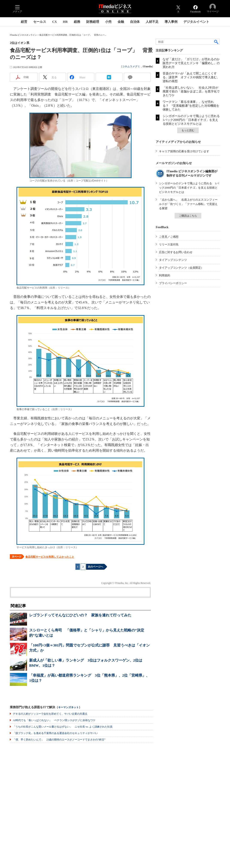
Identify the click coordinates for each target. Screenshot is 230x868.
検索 (216, 42)
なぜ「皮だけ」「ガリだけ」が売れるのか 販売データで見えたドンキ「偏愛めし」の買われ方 (193, 63)
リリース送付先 (169, 244)
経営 (24, 22)
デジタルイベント (196, 22)
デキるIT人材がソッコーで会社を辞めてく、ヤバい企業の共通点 (50, 714)
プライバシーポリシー (173, 283)
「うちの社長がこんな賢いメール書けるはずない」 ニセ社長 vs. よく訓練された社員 (63, 727)
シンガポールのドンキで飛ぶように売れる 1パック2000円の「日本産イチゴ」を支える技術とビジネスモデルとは (193, 120)
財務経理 (93, 22)
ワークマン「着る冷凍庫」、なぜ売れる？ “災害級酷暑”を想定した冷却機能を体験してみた (191, 106)
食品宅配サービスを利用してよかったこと (50, 557)
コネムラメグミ (131, 66)
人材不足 (152, 22)
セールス (40, 22)
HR (65, 22)
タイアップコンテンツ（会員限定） (181, 268)
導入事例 (171, 22)
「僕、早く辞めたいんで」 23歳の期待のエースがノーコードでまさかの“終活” (59, 740)
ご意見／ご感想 (169, 237)
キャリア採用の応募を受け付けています (184, 151)
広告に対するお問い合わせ (176, 252)
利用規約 (165, 275)
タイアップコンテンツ (173, 260)
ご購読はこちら (188, 216)
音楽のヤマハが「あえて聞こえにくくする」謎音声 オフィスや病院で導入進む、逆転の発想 (191, 77)
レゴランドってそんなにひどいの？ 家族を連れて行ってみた (80, 615)
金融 (121, 22)
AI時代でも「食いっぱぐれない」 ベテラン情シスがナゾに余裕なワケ (54, 720)
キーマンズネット (68, 707)
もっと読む (188, 130)
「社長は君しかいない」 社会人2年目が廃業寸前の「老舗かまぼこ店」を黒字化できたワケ (191, 92)
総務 (77, 22)
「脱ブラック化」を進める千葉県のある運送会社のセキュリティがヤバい (55, 733)
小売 (108, 22)
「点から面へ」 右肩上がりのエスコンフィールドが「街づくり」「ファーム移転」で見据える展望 (188, 204)
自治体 (135, 22)
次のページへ (95, 567)
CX (54, 22)
